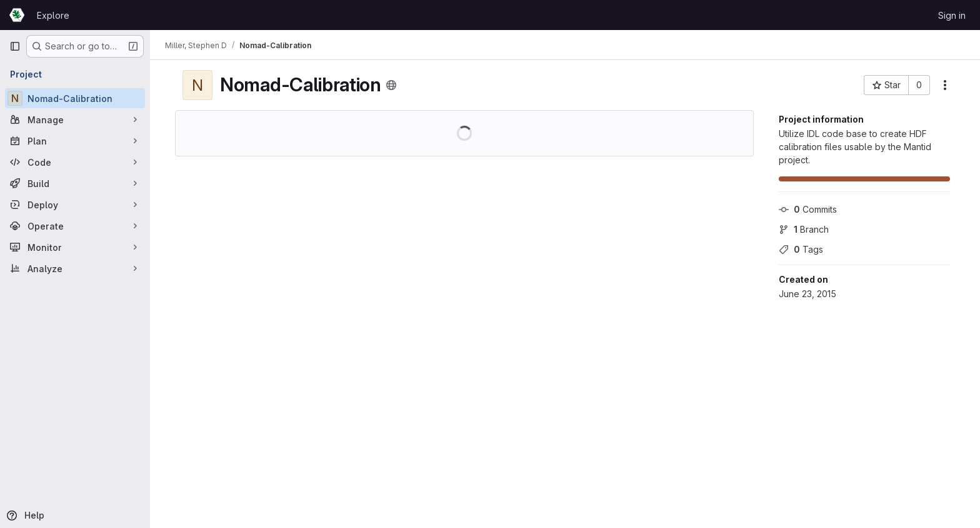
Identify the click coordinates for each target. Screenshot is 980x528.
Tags (801, 249)
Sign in (952, 15)
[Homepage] (17, 15)
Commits (808, 209)
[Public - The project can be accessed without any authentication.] (391, 85)
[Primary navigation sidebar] (15, 46)
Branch (804, 229)
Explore (53, 15)
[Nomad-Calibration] (75, 98)
